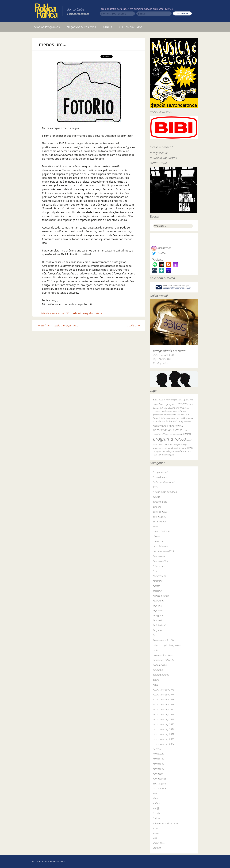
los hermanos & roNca (164, 640)
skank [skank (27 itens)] (176, 448)
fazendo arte (159, 556)
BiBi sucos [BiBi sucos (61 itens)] (158, 399)
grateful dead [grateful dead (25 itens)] (158, 415)
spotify (156, 808)
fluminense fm (160, 576)
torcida (156, 813)
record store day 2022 (164, 734)
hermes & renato (161, 596)
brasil (78, 313)
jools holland (159, 625)
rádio (156, 685)
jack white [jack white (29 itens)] (181, 415)
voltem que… (159, 843)
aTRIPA (108, 27)
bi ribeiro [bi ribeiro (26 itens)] (167, 400)
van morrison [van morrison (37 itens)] (164, 455)
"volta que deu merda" (164, 482)
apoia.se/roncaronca (78, 14)
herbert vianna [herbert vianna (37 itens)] (170, 415)
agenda (157, 497)
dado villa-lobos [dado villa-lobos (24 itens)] (166, 408)
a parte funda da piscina (165, 492)
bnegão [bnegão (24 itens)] (174, 400)
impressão (158, 611)
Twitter (159, 253)
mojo (155, 650)
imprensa (157, 606)
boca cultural (159, 522)
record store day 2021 (164, 729)
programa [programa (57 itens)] (186, 434)
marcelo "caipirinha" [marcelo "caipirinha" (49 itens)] (163, 421)
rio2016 (157, 749)
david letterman (160, 546)
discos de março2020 (163, 551)
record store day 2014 (164, 695)
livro (155, 635)
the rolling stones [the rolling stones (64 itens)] (170, 451)
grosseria (157, 591)
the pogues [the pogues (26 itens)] (157, 451)
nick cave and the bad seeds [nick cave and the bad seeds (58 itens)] (166, 426)
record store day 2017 (164, 709)
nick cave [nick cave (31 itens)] (187, 421)
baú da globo (160, 517)
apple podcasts (160, 512)
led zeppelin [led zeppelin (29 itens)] (175, 418)
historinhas (158, 601)
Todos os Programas (46, 27)
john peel (157, 620)
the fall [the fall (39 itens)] (190, 448)
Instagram (161, 248)
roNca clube (159, 754)
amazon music (160, 502)
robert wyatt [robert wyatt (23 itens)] (176, 444)
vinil (155, 838)
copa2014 (158, 541)
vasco (156, 828)
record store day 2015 (164, 700)
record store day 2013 (164, 690)
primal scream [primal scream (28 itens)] (175, 434)
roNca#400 (159, 759)
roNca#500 (159, 764)
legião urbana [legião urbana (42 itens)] (187, 418)
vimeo (156, 833)
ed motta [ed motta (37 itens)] (163, 411)
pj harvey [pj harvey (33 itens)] (166, 434)
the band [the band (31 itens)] (182, 448)
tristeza (98, 313)
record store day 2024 (164, 744)
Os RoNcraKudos (131, 27)
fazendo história (161, 561)
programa (158, 670)
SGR (155, 793)
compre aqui (158, 163)
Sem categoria (160, 784)
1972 (156, 487)
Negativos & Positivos (81, 27)
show (156, 798)
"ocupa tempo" (160, 472)
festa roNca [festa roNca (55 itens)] (183, 411)
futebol (156, 586)
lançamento (159, 630)
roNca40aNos (160, 779)
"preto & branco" (161, 477)
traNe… (133, 325)
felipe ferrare (159, 566)
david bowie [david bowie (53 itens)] (178, 408)
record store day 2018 (164, 714)
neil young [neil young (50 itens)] (178, 421)
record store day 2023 (164, 739)
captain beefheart (161, 531)
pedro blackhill (160, 665)
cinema (156, 536)
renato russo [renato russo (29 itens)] (166, 444)
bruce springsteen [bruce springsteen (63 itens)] (168, 404)
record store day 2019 (164, 719)
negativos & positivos (163, 655)
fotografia (88, 313)
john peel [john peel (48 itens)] (165, 418)
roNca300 (158, 774)
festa (155, 571)
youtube (157, 848)
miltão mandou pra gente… (58, 325)
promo (156, 680)
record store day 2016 (164, 704)
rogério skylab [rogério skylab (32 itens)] (168, 448)
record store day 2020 (164, 724)
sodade (157, 803)
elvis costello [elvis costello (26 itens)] (172, 411)
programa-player (161, 675)
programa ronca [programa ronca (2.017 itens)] (169, 439)
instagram (158, 615)
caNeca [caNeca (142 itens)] (182, 404)
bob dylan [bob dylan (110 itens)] (183, 399)
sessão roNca (159, 789)
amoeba (157, 507)
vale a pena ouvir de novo (165, 823)
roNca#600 (159, 769)
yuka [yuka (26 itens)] (172, 455)
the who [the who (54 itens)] (183, 451)
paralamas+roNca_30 (163, 660)
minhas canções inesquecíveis (167, 645)
